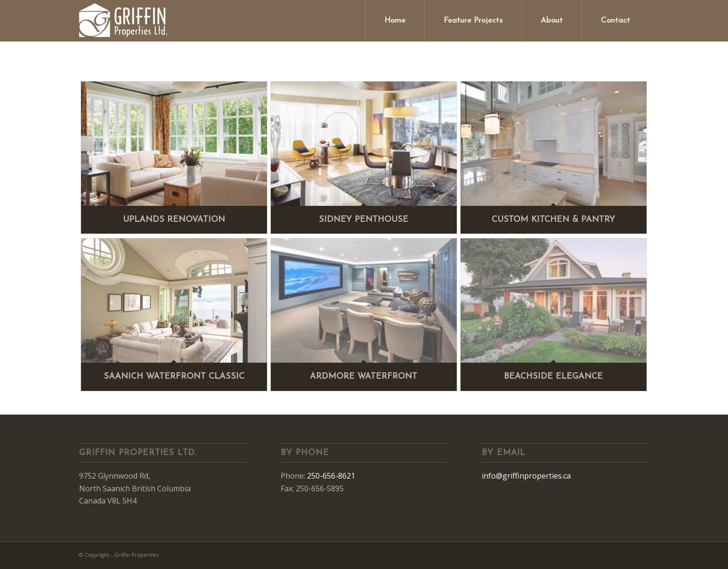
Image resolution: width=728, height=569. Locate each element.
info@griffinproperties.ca (526, 476)
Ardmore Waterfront (364, 377)
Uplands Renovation (174, 220)
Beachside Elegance (553, 377)
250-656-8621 (331, 476)
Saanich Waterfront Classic (174, 377)
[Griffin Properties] (124, 21)
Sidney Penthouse (364, 220)
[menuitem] (395, 21)
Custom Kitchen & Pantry (553, 220)
